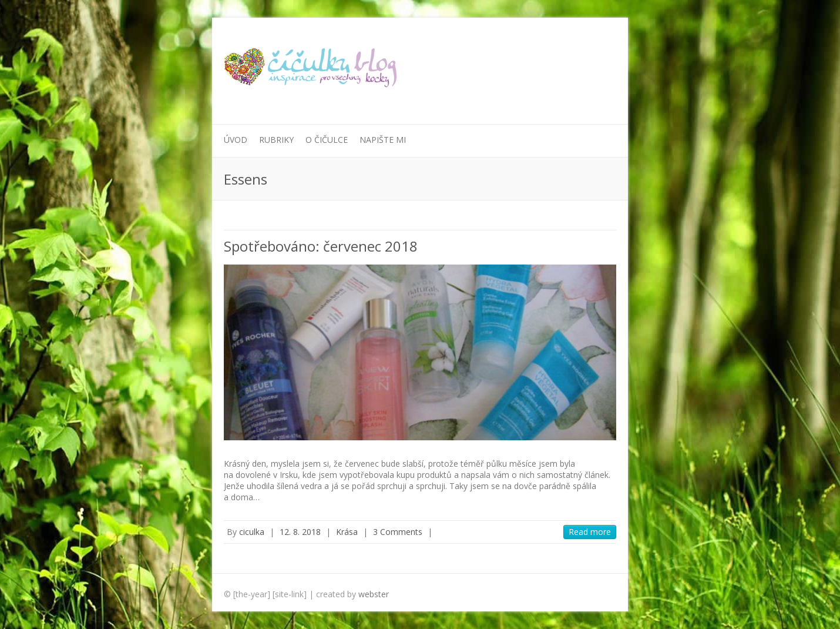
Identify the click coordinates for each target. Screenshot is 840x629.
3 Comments (398, 532)
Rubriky (276, 140)
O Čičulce (327, 140)
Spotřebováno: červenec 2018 (321, 246)
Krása (347, 532)
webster (374, 594)
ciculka (252, 532)
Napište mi (383, 140)
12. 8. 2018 (300, 532)
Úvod (236, 140)
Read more (590, 532)
